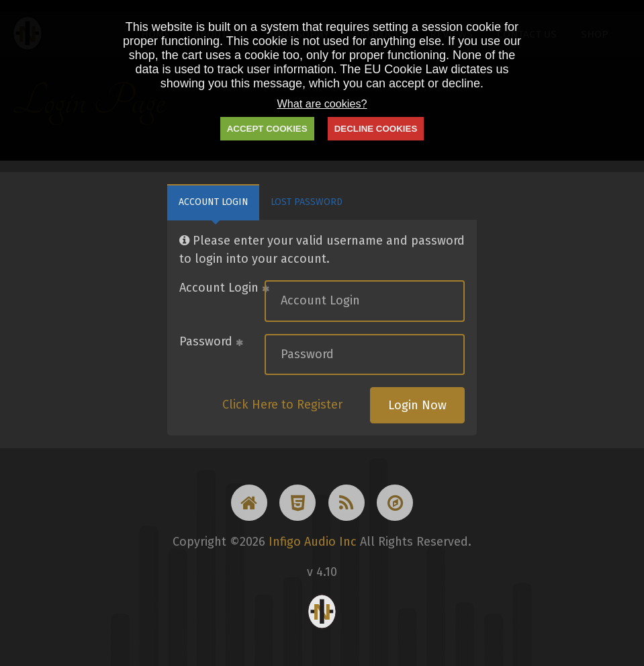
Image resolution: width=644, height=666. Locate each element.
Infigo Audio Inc (313, 542)
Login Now (417, 405)
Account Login (214, 202)
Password (211, 341)
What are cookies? (322, 103)
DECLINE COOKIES (376, 129)
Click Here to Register (282, 405)
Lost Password (307, 202)
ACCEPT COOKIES (267, 129)
